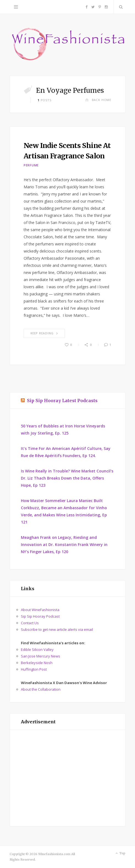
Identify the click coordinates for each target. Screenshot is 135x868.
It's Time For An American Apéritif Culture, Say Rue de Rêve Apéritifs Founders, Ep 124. (66, 452)
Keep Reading (44, 333)
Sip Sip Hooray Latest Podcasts (62, 401)
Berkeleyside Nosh (37, 663)
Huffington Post (34, 669)
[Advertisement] (67, 778)
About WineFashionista (40, 610)
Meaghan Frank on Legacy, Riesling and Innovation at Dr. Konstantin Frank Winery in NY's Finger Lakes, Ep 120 (64, 544)
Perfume (31, 165)
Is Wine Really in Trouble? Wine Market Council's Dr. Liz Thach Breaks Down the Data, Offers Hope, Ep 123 (67, 478)
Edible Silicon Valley (37, 649)
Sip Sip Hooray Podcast (40, 616)
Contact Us (30, 623)
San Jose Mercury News (41, 656)
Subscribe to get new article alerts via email (57, 629)
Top (120, 853)
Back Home (98, 100)
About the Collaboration (41, 689)
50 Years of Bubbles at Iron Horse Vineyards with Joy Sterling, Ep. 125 (63, 429)
